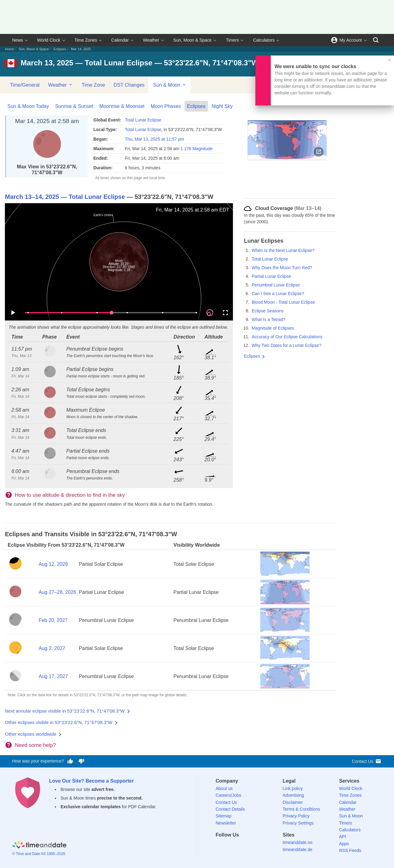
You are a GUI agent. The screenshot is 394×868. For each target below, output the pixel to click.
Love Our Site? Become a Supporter (92, 781)
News (18, 40)
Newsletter (226, 823)
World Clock (49, 40)
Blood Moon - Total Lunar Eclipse (283, 302)
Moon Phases (166, 106)
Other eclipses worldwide (31, 734)
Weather (151, 40)
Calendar (120, 40)
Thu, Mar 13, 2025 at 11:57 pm (154, 139)
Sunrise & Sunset (74, 106)
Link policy (293, 788)
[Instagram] (252, 846)
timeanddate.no (298, 842)
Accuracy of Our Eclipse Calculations (287, 337)
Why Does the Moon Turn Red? (282, 268)
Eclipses (60, 49)
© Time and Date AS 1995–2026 (39, 854)
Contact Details (230, 809)
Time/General (25, 85)
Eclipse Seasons (268, 311)
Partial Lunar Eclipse (271, 276)
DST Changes (129, 85)
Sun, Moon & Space (193, 40)
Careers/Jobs (228, 795)
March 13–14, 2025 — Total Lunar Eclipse (65, 197)
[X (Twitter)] (231, 846)
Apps (344, 844)
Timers (232, 40)
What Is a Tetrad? (268, 319)
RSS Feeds (350, 850)
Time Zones (86, 40)
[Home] (39, 846)
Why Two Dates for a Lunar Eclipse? (286, 345)
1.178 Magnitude (197, 149)
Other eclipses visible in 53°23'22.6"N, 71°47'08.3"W (59, 722)
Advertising (293, 795)
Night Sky (222, 106)
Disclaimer (293, 802)
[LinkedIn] (242, 846)
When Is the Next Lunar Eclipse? (283, 250)
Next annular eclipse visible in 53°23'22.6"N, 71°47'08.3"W (65, 711)
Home (9, 49)
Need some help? (35, 745)
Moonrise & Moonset (122, 106)
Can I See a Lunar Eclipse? (278, 294)
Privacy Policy (296, 816)
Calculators (264, 40)
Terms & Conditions (301, 809)
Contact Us (367, 761)
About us (224, 788)
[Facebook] (220, 846)
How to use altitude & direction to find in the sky (70, 495)
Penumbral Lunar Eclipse (276, 285)
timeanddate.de (298, 849)
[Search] (376, 40)
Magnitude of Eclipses (273, 328)
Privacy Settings (298, 823)
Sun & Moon (170, 85)
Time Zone (93, 85)
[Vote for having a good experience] (70, 761)
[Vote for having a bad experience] (81, 761)
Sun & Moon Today (28, 106)
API (343, 837)
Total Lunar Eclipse (143, 120)
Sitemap (223, 816)
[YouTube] (263, 846)
